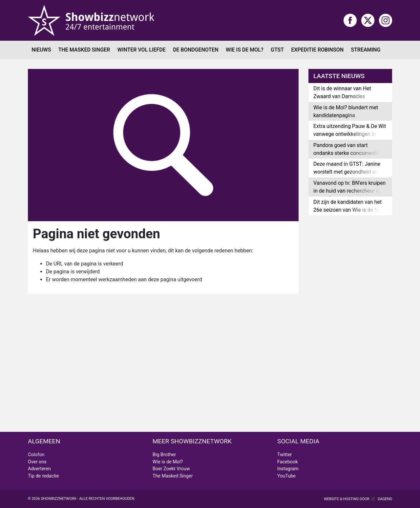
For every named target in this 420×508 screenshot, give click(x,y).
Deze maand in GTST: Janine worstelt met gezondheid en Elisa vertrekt (347, 172)
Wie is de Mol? (245, 50)
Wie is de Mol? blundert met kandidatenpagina (346, 111)
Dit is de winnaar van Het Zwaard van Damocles (342, 92)
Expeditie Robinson (317, 50)
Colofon (36, 455)
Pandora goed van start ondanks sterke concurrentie (346, 149)
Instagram (288, 469)
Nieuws (41, 50)
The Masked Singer (84, 50)
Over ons (37, 462)
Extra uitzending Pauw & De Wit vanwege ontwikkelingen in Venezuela (350, 134)
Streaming (366, 50)
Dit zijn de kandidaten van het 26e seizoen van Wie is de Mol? (350, 206)
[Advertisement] (210, 328)
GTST (277, 50)
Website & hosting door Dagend (358, 499)
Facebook (288, 462)
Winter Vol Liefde (142, 50)
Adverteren (39, 469)
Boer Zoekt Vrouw (171, 469)
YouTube (286, 476)
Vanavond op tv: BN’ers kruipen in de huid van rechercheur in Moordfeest (349, 191)
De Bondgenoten (196, 50)
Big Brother (164, 455)
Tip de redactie (43, 476)
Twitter (284, 455)
